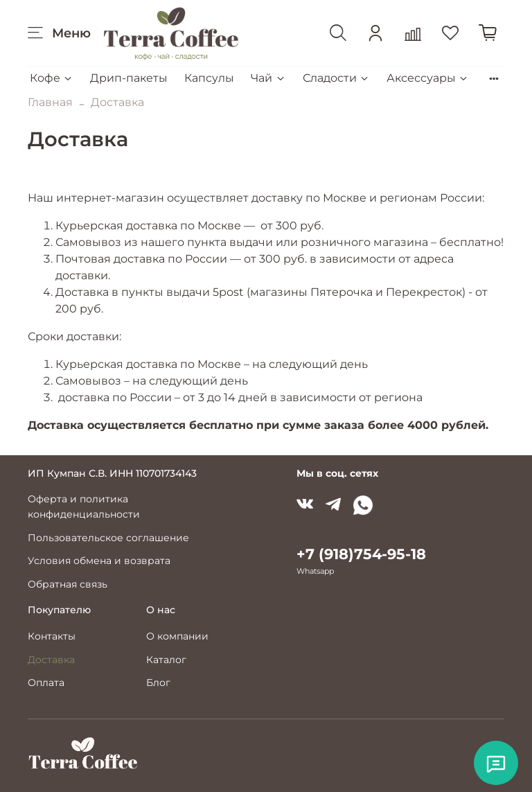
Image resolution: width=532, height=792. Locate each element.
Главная (50, 102)
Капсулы (209, 78)
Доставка (51, 660)
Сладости (336, 78)
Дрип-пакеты (129, 78)
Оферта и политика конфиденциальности (84, 507)
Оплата (46, 683)
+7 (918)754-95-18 (361, 554)
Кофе (52, 78)
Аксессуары (428, 78)
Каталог (166, 660)
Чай (268, 78)
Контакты (52, 636)
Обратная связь (68, 584)
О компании (177, 636)
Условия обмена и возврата (99, 561)
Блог (158, 683)
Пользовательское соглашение (108, 538)
